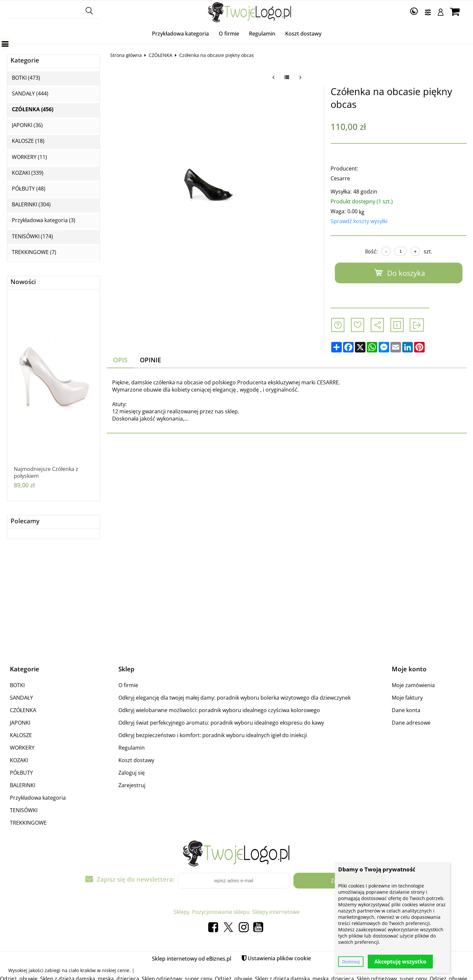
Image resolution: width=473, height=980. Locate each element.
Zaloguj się (132, 773)
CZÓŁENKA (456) (33, 109)
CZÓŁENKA (161, 55)
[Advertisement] (236, 602)
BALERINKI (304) (31, 205)
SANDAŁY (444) (30, 94)
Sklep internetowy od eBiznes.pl (192, 959)
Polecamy (25, 521)
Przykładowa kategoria (180, 34)
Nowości (23, 282)
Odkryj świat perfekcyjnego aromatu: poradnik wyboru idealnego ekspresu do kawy (221, 723)
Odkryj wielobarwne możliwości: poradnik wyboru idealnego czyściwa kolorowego (219, 710)
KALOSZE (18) (28, 141)
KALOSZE (21, 735)
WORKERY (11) (29, 157)
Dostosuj (351, 962)
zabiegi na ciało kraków (70, 970)
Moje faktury (407, 698)
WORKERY (22, 748)
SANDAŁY (21, 698)
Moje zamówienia (413, 685)
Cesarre (340, 178)
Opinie (150, 360)
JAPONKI (20, 723)
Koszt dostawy (303, 34)
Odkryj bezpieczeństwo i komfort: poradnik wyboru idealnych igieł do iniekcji (213, 735)
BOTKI (17, 685)
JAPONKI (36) (27, 125)
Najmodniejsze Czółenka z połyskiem (46, 473)
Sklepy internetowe (276, 912)
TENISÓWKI (24, 810)
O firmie (229, 34)
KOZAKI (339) (28, 173)
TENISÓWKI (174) (32, 236)
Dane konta (406, 710)
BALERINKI (23, 785)
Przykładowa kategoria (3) (44, 220)
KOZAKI (19, 760)
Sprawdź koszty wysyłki (359, 221)
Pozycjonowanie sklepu (221, 912)
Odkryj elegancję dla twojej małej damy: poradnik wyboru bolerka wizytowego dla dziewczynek (235, 698)
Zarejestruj (132, 785)
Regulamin (262, 34)
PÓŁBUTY (21, 773)
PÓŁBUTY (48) (29, 189)
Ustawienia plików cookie (279, 958)
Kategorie (25, 60)
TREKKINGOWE (28, 823)
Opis (120, 360)
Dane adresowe (411, 723)
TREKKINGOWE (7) (34, 252)
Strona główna (126, 55)
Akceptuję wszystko (400, 962)
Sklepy (182, 912)
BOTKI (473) (26, 78)
